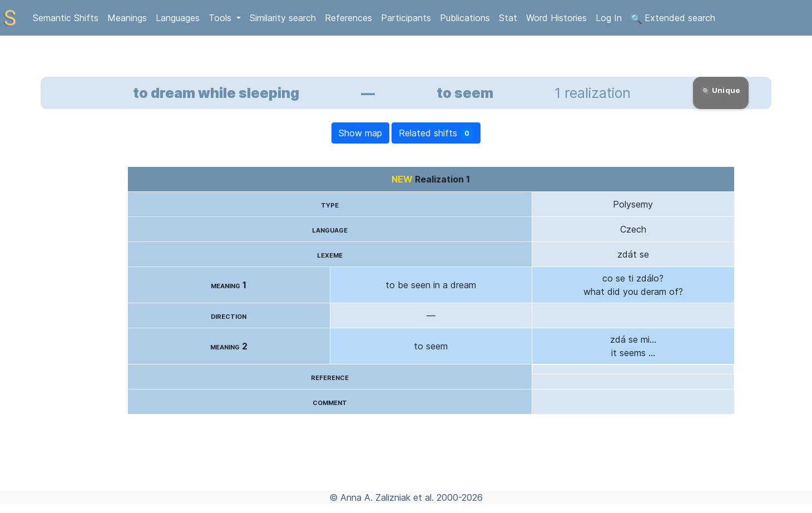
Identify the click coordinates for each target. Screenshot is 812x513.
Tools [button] (221, 18)
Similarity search (283, 18)
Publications (465, 18)
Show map (360, 133)
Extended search (673, 18)
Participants (406, 18)
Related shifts (436, 133)
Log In (609, 18)
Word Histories (556, 18)
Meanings (127, 18)
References (348, 18)
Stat (508, 18)
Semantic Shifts (66, 18)
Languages (178, 18)
